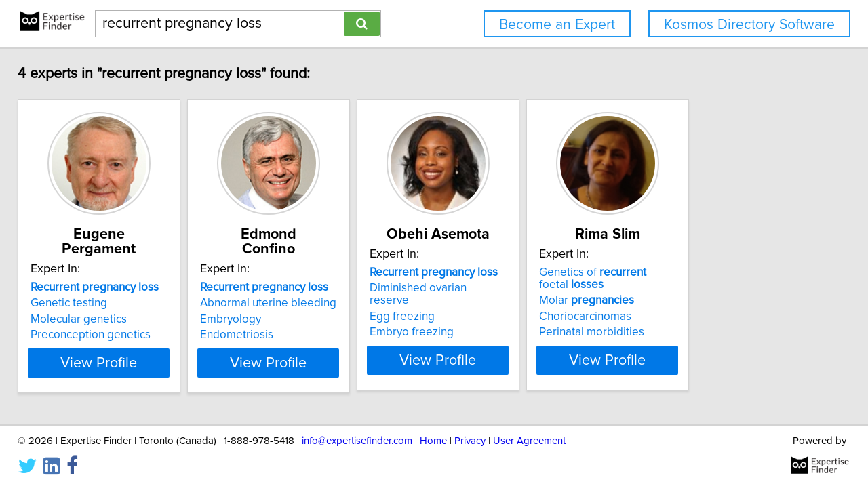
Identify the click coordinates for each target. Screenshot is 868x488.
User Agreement (529, 439)
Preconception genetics (100, 320)
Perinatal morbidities (703, 332)
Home (433, 439)
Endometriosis (280, 320)
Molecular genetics (88, 304)
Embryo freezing (489, 320)
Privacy (470, 439)
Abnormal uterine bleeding (312, 288)
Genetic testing (78, 288)
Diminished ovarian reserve (516, 288)
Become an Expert (557, 25)
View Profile (126, 360)
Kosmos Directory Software (749, 25)
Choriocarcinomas (696, 317)
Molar (698, 300)
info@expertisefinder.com (357, 439)
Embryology (274, 304)
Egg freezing (479, 304)
